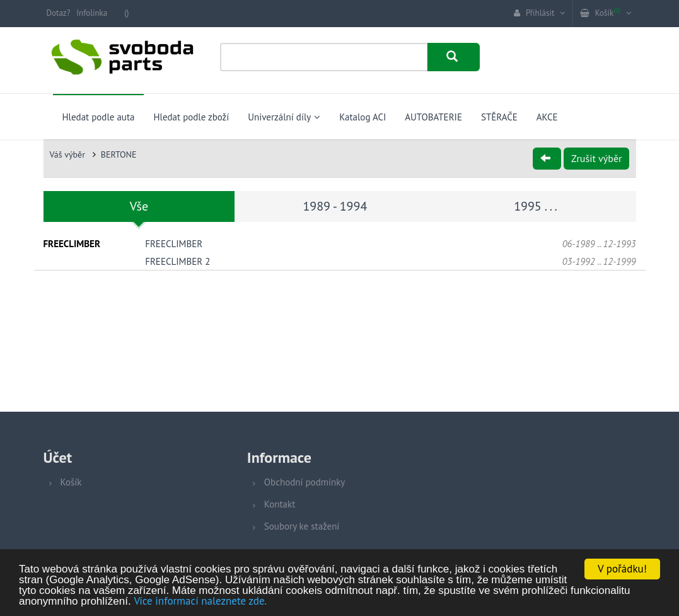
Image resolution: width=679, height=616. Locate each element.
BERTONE (119, 154)
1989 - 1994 (335, 206)
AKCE (547, 117)
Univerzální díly (284, 117)
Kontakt (280, 504)
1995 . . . (536, 206)
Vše (139, 206)
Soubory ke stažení (302, 526)
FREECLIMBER (174, 244)
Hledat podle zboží (191, 117)
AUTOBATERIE (433, 117)
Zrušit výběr (596, 158)
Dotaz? (59, 13)
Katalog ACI (363, 117)
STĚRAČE (499, 117)
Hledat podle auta (99, 117)
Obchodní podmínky (305, 482)
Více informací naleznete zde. (200, 601)
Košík (71, 482)
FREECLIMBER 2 (177, 261)
